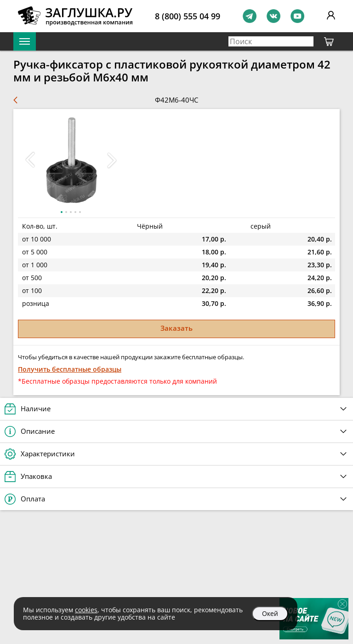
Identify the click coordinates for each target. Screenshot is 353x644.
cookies (86, 610)
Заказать (176, 328)
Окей (270, 613)
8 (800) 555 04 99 (188, 16)
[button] (112, 160)
